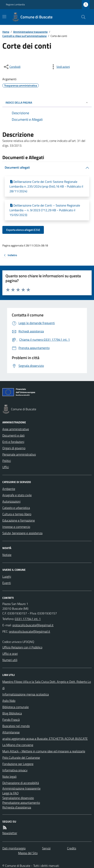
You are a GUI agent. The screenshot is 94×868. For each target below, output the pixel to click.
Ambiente (9, 489)
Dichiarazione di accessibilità (21, 783)
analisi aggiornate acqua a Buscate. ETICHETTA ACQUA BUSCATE (45, 739)
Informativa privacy (15, 770)
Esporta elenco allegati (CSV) (23, 230)
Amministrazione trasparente (30, 32)
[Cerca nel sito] (82, 17)
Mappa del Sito (28, 853)
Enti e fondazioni (13, 442)
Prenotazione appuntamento (21, 803)
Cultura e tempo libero (17, 514)
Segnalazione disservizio (18, 798)
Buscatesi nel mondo (16, 726)
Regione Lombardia (15, 5)
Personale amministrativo (19, 454)
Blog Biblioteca (12, 713)
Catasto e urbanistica (16, 508)
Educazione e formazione (19, 520)
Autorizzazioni (11, 501)
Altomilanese (11, 732)
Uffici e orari (10, 654)
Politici (7, 461)
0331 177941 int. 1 (28, 619)
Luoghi (7, 576)
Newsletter (10, 833)
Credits (72, 848)
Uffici (6, 467)
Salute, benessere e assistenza (22, 533)
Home (6, 32)
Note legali (9, 776)
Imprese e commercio (16, 527)
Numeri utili (10, 660)
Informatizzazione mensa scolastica (26, 694)
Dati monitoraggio (14, 848)
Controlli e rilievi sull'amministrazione (24, 36)
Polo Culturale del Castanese (21, 758)
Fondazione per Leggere (18, 764)
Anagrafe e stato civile (17, 495)
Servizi (46, 848)
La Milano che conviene (18, 745)
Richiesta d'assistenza (17, 807)
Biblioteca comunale (16, 707)
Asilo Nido (9, 701)
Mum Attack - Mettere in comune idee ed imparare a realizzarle (44, 751)
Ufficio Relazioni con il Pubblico (22, 647)
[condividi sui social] (12, 67)
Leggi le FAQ (11, 793)
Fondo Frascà (11, 720)
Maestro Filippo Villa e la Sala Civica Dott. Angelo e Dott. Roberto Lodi (47, 685)
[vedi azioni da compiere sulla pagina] (60, 67)
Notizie (7, 555)
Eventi (7, 583)
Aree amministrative (16, 429)
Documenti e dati (13, 435)
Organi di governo (14, 448)
